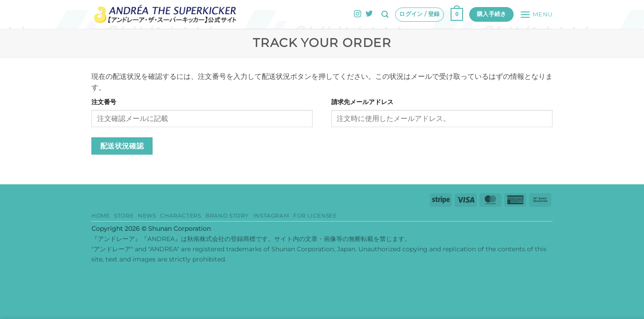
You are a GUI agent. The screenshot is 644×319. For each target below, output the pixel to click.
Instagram (271, 216)
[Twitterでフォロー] (369, 14)
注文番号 (104, 102)
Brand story (227, 216)
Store (124, 216)
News (147, 216)
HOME (100, 216)
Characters (181, 216)
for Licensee (315, 216)
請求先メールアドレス (362, 102)
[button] (385, 14)
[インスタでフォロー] (357, 14)
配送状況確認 (122, 146)
